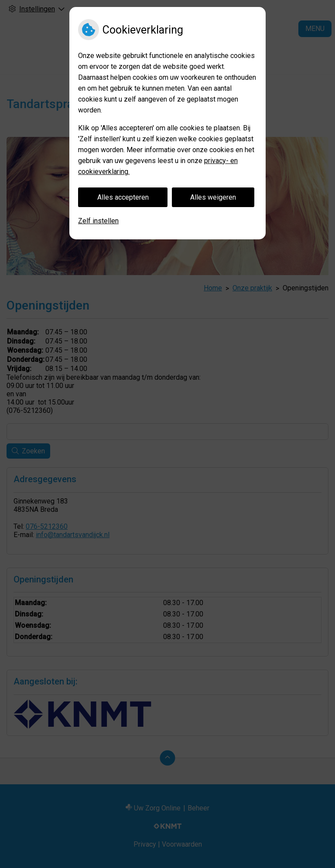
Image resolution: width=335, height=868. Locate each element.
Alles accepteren (123, 197)
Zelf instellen (98, 221)
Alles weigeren (213, 197)
